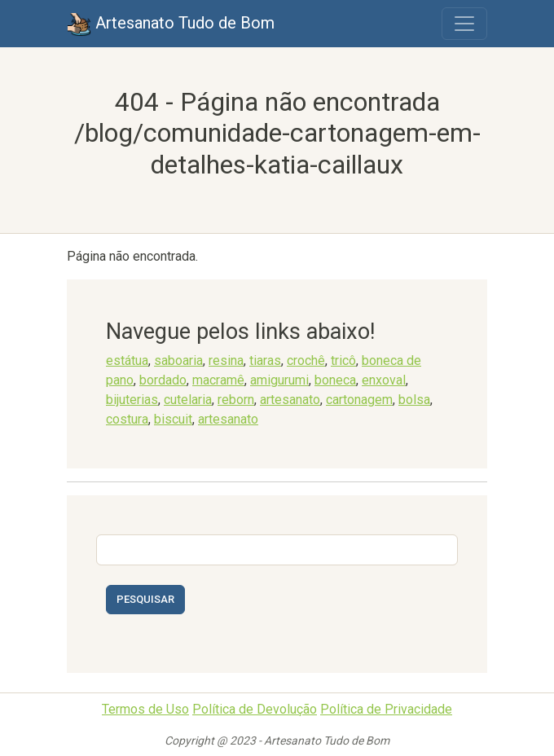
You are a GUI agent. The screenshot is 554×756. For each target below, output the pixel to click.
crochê (306, 360)
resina (226, 360)
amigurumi (279, 380)
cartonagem (359, 400)
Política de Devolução (255, 709)
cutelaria (188, 400)
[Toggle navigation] (464, 24)
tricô (343, 360)
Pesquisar (145, 599)
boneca (335, 380)
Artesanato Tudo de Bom (171, 24)
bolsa (414, 400)
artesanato (290, 400)
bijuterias (132, 400)
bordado (163, 380)
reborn (236, 400)
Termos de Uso (145, 709)
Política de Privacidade (386, 709)
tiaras (265, 360)
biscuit (173, 419)
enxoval (384, 380)
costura (127, 419)
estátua (127, 360)
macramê (218, 380)
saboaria (178, 360)
